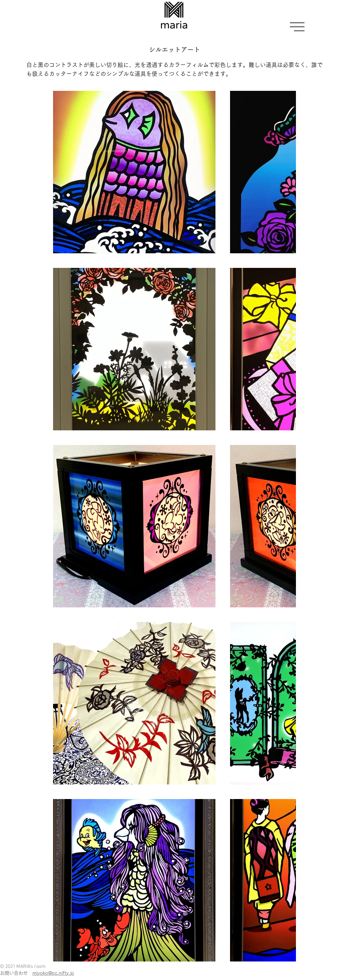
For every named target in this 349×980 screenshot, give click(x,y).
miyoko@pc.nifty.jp (53, 973)
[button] (297, 27)
